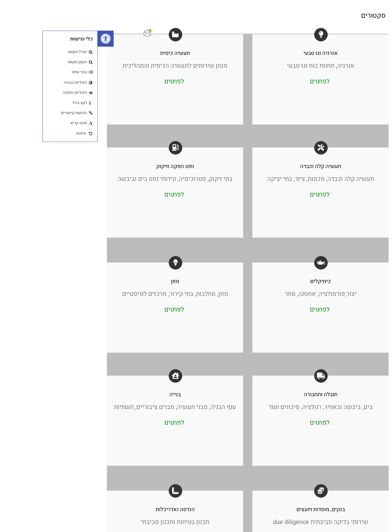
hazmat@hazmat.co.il (352, 257)
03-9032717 (362, 238)
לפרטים (77, 81)
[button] (8, 39)
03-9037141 (362, 232)
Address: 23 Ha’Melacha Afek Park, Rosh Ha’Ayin (350, 248)
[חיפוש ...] (353, 279)
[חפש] (325, 279)
